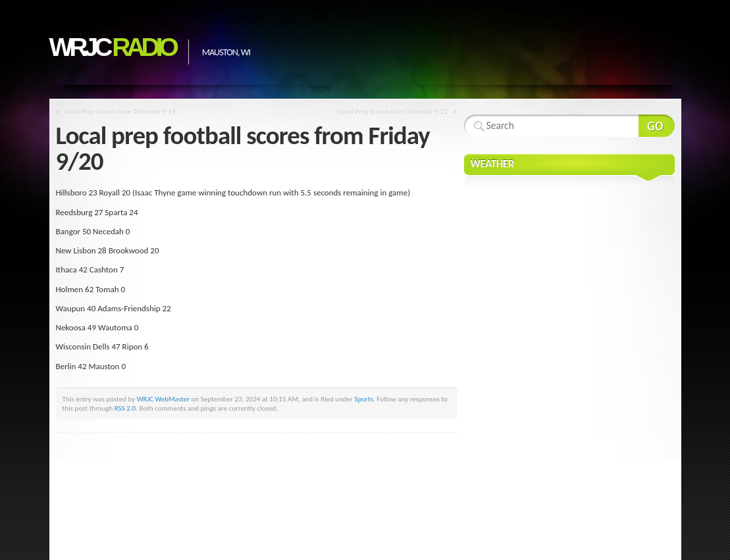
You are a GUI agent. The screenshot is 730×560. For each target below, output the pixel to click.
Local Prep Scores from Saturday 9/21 (393, 111)
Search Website (657, 126)
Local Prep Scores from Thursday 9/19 (120, 111)
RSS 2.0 (125, 408)
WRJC (112, 47)
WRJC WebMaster (163, 399)
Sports (364, 399)
